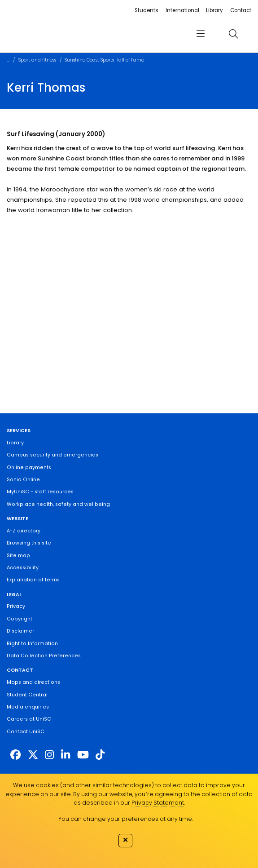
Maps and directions (33, 682)
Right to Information (32, 644)
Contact (241, 10)
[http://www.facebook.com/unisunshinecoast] (15, 755)
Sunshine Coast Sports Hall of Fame (104, 60)
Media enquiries (28, 707)
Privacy (16, 606)
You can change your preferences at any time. (126, 819)
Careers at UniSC (29, 719)
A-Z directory (24, 531)
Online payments (29, 467)
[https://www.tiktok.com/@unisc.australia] (100, 755)
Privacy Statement (158, 803)
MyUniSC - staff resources (40, 492)
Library (214, 10)
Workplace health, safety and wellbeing (58, 504)
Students (146, 10)
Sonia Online (23, 480)
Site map (18, 556)
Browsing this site (29, 543)
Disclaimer (20, 631)
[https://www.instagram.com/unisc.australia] (49, 755)
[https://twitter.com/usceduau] (33, 755)
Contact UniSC (26, 732)
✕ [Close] (125, 840)
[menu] (201, 34)
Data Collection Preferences (44, 656)
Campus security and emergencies (52, 455)
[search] (233, 33)
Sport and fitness (37, 60)
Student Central (27, 695)
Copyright (20, 619)
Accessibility (23, 568)
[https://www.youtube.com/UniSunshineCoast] (83, 755)
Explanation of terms (33, 580)
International (182, 10)
